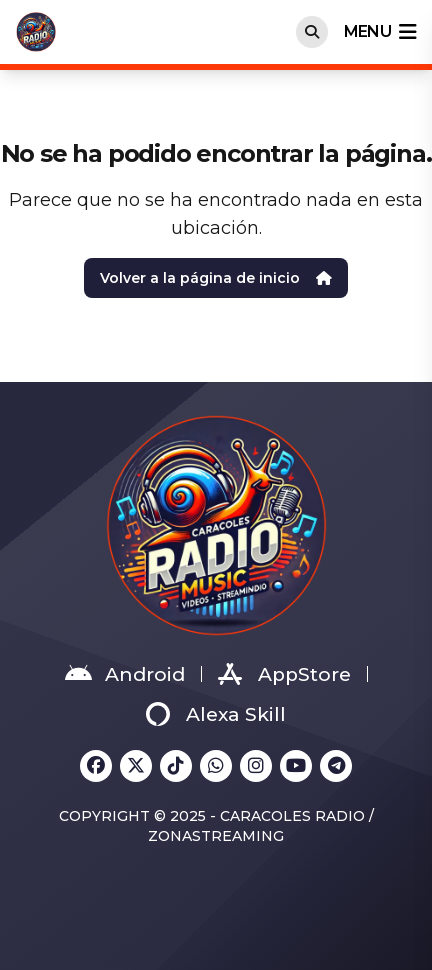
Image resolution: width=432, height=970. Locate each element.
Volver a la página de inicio (216, 278)
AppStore (284, 674)
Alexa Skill (216, 714)
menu (380, 32)
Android (125, 674)
